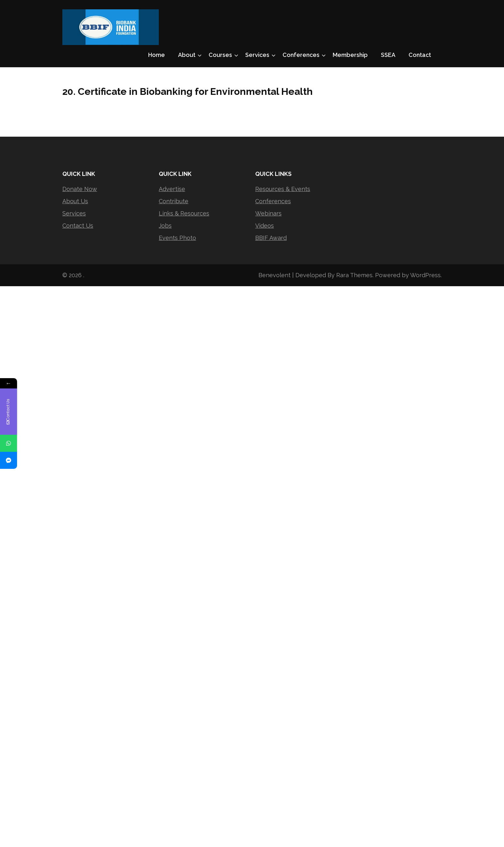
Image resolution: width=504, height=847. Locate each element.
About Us (75, 201)
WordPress (425, 275)
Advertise (172, 189)
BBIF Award (271, 238)
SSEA (388, 55)
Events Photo (177, 238)
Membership (350, 55)
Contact (420, 55)
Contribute (174, 201)
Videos (265, 226)
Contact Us (78, 226)
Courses (220, 55)
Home (157, 55)
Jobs (165, 226)
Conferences (301, 55)
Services (257, 55)
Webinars (268, 213)
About (187, 55)
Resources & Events (283, 189)
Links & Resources (184, 213)
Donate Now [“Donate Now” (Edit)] (80, 189)
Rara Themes (354, 275)
